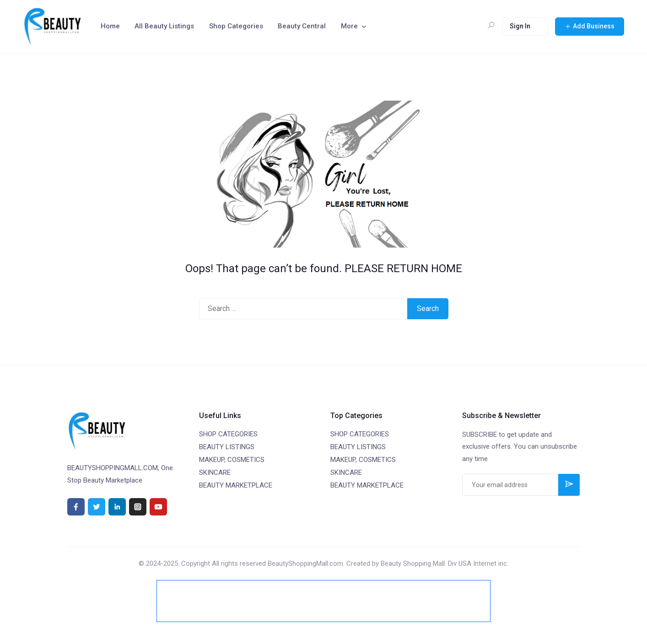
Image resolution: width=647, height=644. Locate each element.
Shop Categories (236, 26)
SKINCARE (215, 472)
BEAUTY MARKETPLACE (236, 485)
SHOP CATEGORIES (228, 434)
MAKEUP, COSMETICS (232, 460)
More (349, 26)
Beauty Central (302, 26)
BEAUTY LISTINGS (227, 447)
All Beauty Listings (164, 26)
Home (110, 26)
